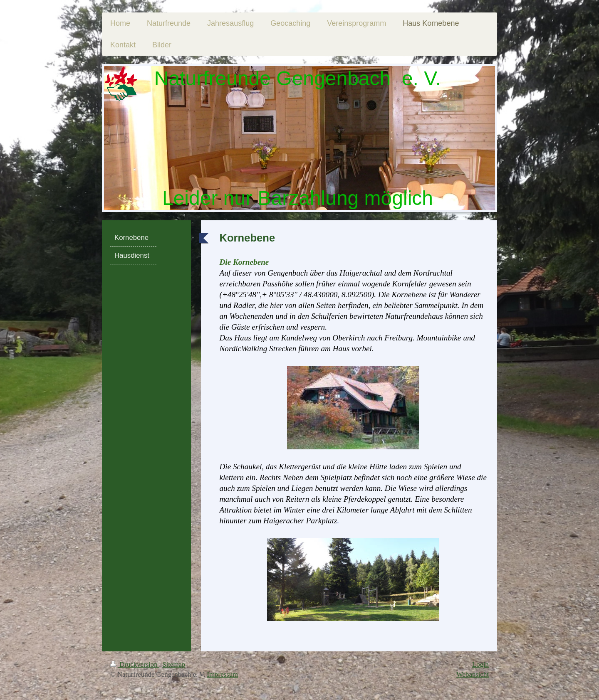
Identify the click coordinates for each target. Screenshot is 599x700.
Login (480, 664)
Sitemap (174, 664)
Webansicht (473, 674)
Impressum (223, 674)
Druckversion (135, 664)
